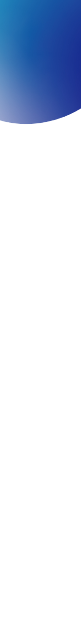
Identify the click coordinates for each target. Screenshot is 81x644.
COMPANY (13, 4)
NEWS (47, 4)
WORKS (31, 4)
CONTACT (56, 4)
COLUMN (40, 4)
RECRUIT (65, 4)
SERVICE (23, 4)
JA (72, 4)
